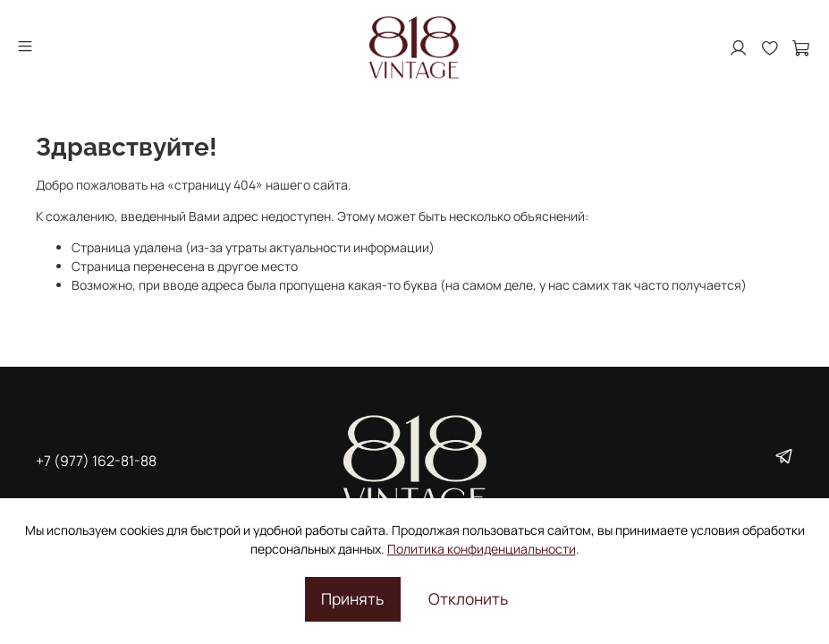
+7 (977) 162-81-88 (96, 461)
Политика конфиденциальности (482, 549)
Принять (352, 598)
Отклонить (468, 598)
